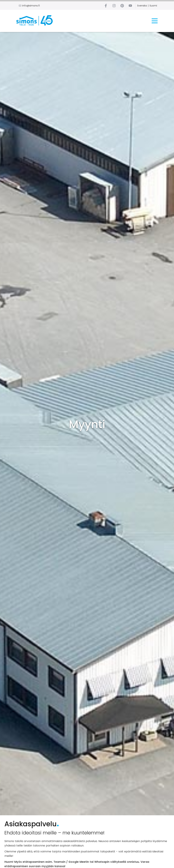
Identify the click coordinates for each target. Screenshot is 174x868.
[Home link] (35, 21)
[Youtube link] (130, 6)
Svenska (142, 6)
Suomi (153, 6)
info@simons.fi (31, 6)
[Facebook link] (106, 6)
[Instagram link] (114, 6)
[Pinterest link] (122, 6)
